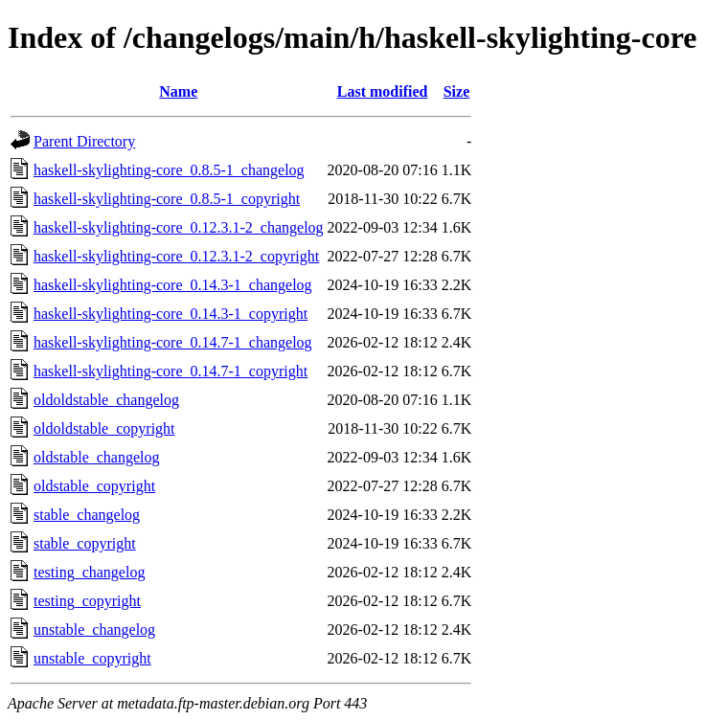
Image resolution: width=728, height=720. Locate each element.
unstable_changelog (94, 630)
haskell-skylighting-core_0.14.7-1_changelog (173, 342)
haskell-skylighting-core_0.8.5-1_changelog (169, 170)
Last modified (383, 91)
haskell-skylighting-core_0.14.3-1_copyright (171, 314)
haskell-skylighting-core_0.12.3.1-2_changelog (179, 227)
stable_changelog (87, 515)
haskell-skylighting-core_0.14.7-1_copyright (171, 371)
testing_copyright (87, 601)
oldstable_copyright (94, 486)
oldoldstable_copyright (104, 428)
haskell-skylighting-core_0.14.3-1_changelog (173, 285)
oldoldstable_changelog (106, 400)
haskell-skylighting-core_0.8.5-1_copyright (167, 199)
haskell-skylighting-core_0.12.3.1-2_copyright (176, 256)
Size (457, 91)
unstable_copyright (92, 658)
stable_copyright (85, 543)
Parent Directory (84, 141)
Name (178, 91)
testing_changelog (89, 572)
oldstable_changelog (97, 457)
